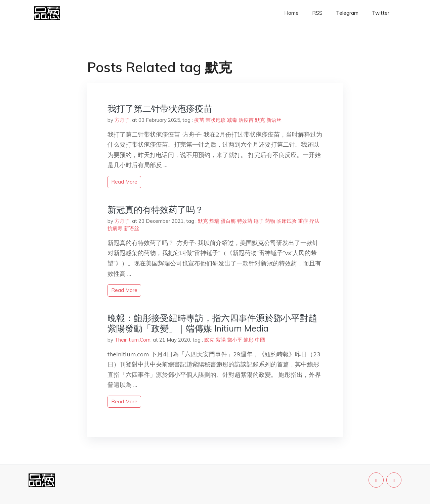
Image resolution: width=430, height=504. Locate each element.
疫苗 (199, 120)
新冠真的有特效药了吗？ (156, 210)
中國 (260, 340)
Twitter (381, 13)
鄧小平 (235, 340)
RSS (317, 13)
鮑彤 (249, 340)
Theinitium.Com (133, 340)
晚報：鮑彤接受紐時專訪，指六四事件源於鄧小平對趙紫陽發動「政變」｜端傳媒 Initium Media (212, 323)
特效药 (245, 221)
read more (124, 182)
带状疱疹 (216, 120)
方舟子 (122, 120)
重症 (303, 221)
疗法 (314, 221)
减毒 (232, 120)
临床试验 (287, 221)
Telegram (347, 13)
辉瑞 (214, 221)
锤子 (259, 221)
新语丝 (274, 120)
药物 (270, 221)
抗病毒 (115, 228)
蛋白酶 (228, 221)
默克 (260, 120)
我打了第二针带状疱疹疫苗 (160, 109)
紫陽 (221, 340)
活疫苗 (246, 120)
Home (291, 13)
